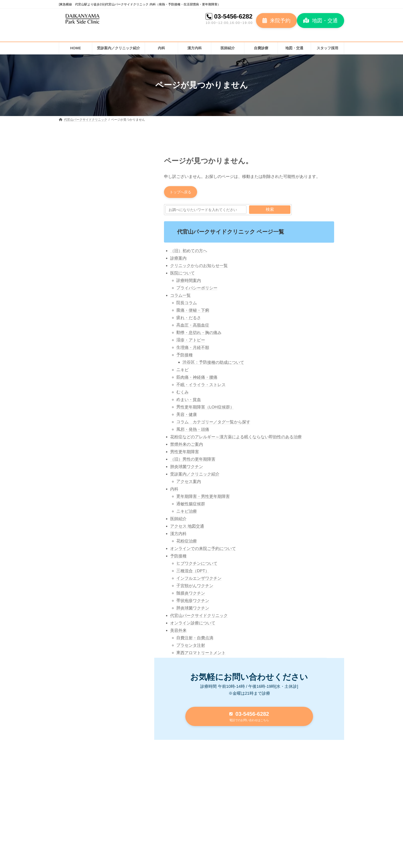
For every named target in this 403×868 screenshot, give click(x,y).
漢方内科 (178, 535)
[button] (276, 21)
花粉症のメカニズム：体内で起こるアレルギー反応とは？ (114, 227)
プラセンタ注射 (191, 647)
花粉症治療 (187, 542)
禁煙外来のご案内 (187, 446)
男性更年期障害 (185, 453)
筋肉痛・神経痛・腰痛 (197, 379)
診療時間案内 (189, 282)
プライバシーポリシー (197, 289)
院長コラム (187, 304)
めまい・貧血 (189, 401)
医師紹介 (178, 520)
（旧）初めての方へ (189, 252)
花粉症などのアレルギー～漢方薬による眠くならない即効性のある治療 (236, 438)
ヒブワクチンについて (197, 565)
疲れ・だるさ (189, 319)
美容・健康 (187, 416)
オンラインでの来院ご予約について (203, 550)
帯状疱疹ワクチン (193, 602)
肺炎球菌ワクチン (187, 468)
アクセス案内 (189, 483)
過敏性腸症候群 (191, 505)
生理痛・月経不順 (193, 349)
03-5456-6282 (233, 16)
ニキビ (182, 371)
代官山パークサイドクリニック (199, 617)
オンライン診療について (193, 624)
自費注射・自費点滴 (195, 639)
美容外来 (178, 632)
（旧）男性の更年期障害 (193, 460)
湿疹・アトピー (191, 341)
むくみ (182, 393)
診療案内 (178, 259)
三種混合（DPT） (193, 572)
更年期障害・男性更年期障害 (203, 498)
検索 (270, 211)
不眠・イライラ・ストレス (201, 386)
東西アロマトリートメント (201, 654)
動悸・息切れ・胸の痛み (199, 334)
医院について (182, 274)
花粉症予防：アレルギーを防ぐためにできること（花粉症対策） (114, 198)
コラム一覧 (180, 297)
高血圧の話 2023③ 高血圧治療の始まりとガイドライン (114, 285)
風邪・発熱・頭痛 (193, 431)
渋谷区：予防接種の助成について (213, 364)
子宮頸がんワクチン (195, 587)
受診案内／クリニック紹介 (195, 475)
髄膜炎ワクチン (191, 594)
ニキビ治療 (187, 513)
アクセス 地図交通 (187, 527)
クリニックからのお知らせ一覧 (199, 267)
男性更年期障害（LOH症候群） (205, 408)
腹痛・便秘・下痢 (193, 312)
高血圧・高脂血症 (193, 326)
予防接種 (185, 356)
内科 (174, 490)
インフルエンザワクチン (199, 580)
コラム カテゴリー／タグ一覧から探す (213, 423)
